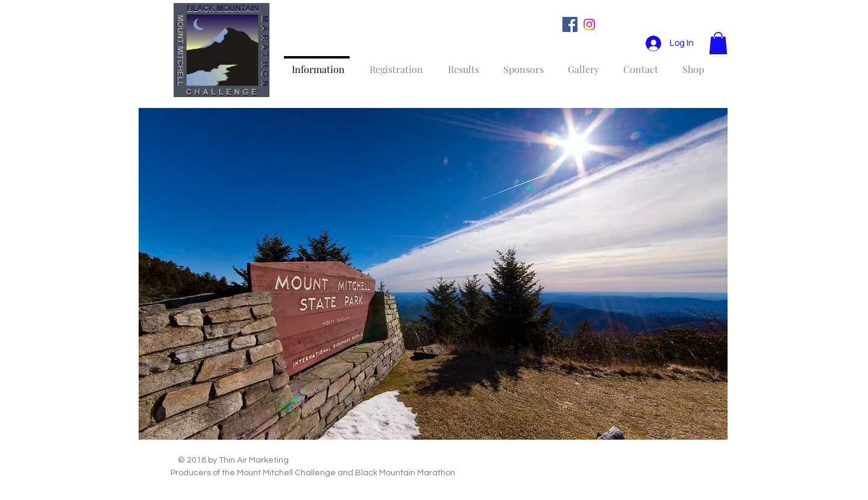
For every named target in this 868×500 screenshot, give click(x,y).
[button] (718, 43)
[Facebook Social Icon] (570, 24)
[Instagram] (589, 24)
